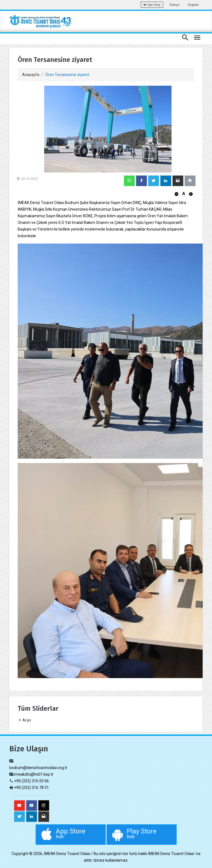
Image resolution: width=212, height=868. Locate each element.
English (193, 5)
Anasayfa (31, 75)
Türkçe (174, 5)
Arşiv (24, 720)
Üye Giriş (152, 5)
